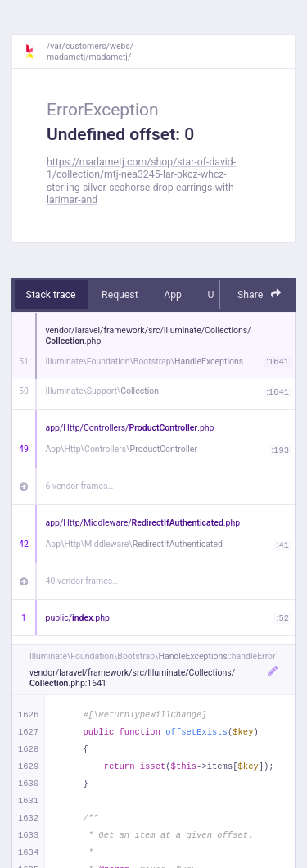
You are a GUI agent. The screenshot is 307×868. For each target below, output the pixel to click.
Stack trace (51, 295)
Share (260, 294)
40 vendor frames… (82, 581)
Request (120, 295)
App (173, 295)
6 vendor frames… (80, 486)
